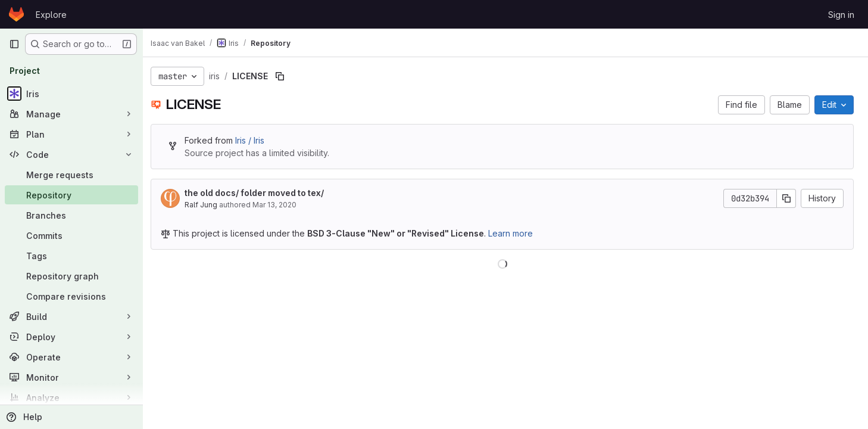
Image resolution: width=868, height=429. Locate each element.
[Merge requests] (71, 175)
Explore (51, 15)
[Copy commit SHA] (786, 198)
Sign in (841, 15)
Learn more (517, 233)
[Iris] (71, 94)
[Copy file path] (286, 76)
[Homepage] (16, 14)
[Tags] (71, 256)
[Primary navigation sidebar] (14, 44)
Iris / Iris (256, 140)
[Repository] (71, 195)
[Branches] (71, 215)
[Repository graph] (71, 276)
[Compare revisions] (71, 296)
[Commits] (71, 235)
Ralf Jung (207, 205)
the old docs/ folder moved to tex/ (261, 193)
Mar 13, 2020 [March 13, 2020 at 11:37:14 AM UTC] (281, 205)
